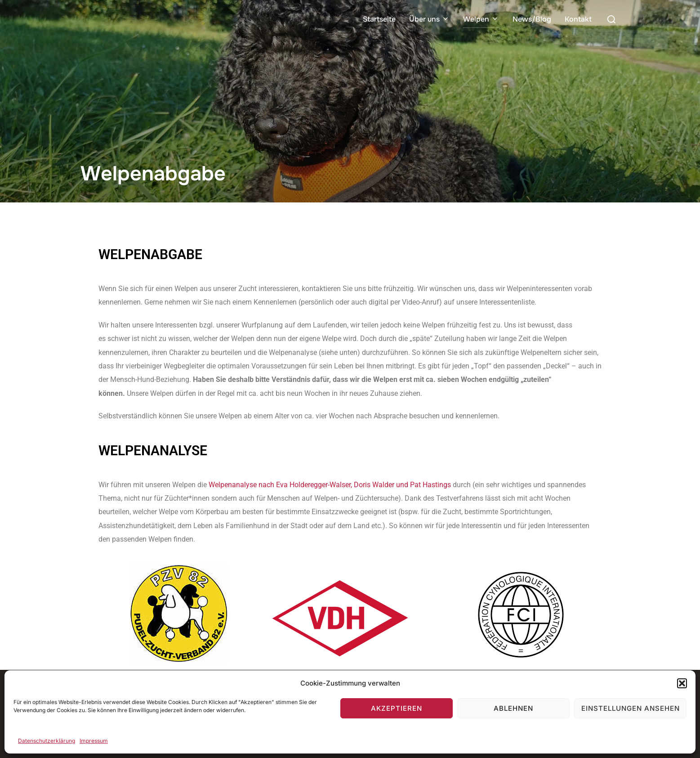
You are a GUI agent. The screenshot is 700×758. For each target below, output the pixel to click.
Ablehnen (513, 708)
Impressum (94, 741)
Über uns (429, 19)
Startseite (379, 19)
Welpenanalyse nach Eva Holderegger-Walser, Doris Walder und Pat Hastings (330, 485)
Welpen (481, 19)
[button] (682, 683)
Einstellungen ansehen (631, 708)
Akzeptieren (397, 708)
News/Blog (532, 19)
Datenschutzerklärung (47, 741)
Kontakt (578, 19)
